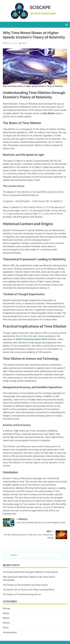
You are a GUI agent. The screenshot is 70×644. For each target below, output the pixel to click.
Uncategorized (10, 632)
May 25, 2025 (11, 43)
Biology (6, 609)
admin (24, 43)
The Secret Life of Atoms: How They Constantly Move (29, 590)
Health (6, 618)
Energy (6, 613)
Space (6, 628)
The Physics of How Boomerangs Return (22, 594)
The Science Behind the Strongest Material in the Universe (30, 572)
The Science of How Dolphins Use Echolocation (25, 585)
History (6, 623)
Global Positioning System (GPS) (31, 339)
